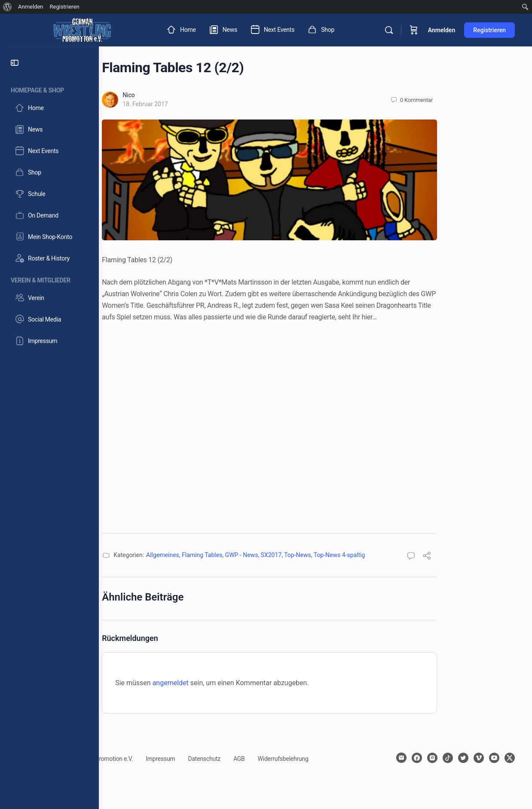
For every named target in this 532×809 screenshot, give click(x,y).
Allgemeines (209, 555)
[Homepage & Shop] (49, 89)
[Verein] (49, 298)
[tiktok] (461, 758)
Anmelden (442, 30)
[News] (49, 129)
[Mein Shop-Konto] (49, 237)
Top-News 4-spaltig (385, 555)
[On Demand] (49, 215)
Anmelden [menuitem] (31, 7)
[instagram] (445, 758)
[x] (510, 773)
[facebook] (430, 758)
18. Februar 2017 (191, 104)
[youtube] (507, 758)
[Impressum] (49, 341)
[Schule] (49, 194)
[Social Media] (49, 319)
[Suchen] (389, 30)
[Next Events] (49, 151)
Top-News (344, 555)
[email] (414, 758)
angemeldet (217, 683)
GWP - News (287, 555)
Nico (175, 95)
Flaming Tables (248, 555)
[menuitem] (8, 7)
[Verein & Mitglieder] (49, 279)
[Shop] (49, 172)
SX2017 (317, 555)
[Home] (49, 108)
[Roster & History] (49, 258)
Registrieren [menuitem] (65, 7)
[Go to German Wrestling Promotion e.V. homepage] (82, 29)
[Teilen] (473, 557)
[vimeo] (492, 758)
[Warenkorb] (414, 30)
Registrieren (489, 30)
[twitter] (476, 758)
